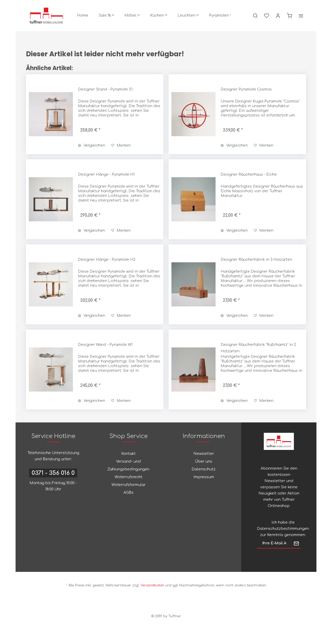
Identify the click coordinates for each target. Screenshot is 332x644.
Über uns (204, 461)
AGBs (129, 493)
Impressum (204, 477)
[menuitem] (83, 16)
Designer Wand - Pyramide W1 (105, 345)
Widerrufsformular (129, 485)
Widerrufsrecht (129, 477)
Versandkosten (152, 585)
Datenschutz (204, 469)
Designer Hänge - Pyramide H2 (107, 260)
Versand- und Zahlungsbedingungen (128, 465)
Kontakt (129, 454)
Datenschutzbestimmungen (283, 529)
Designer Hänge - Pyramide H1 (106, 174)
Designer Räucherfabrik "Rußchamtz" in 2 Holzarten (258, 348)
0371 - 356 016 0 (53, 473)
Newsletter (204, 454)
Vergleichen (92, 145)
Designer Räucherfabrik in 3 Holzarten (256, 260)
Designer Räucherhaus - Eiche (249, 174)
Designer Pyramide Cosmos (246, 89)
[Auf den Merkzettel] (121, 146)
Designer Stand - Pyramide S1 (105, 89)
